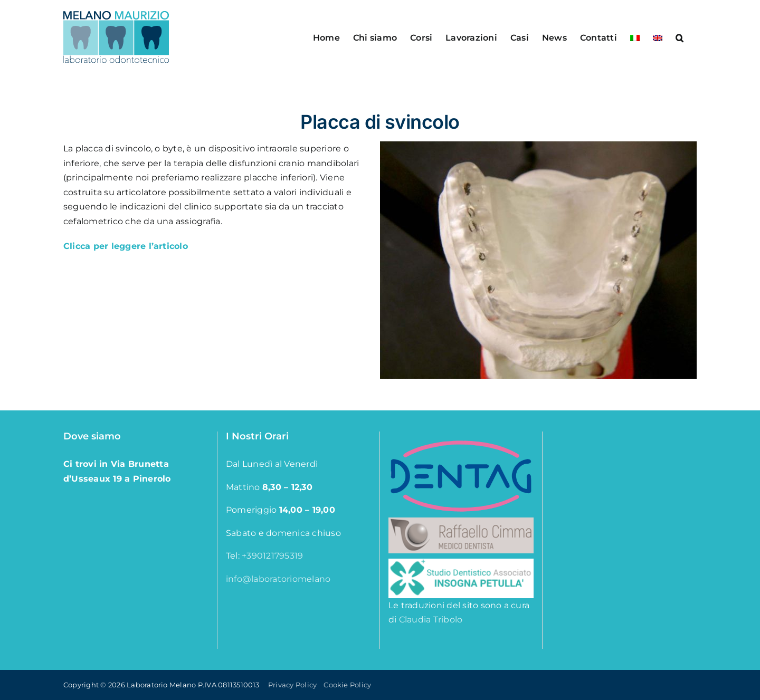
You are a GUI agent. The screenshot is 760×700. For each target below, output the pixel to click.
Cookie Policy (347, 685)
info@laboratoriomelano (278, 579)
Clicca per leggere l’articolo (126, 246)
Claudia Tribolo (431, 620)
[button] (680, 37)
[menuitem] (635, 37)
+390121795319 (272, 556)
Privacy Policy (292, 685)
